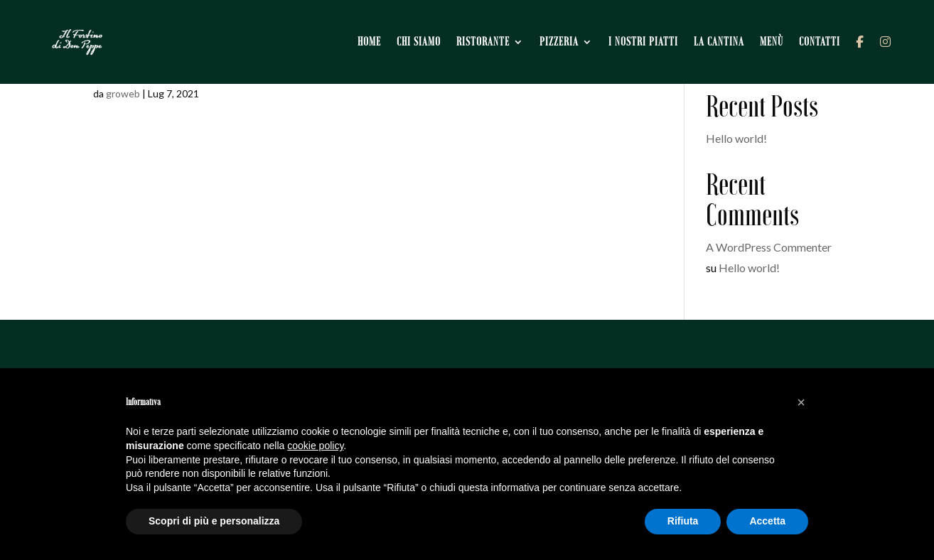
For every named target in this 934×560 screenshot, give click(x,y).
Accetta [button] (767, 521)
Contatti (825, 35)
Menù (777, 35)
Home (374, 35)
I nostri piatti (648, 35)
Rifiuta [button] (683, 521)
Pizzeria (564, 35)
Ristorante (488, 35)
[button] (801, 402)
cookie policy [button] (315, 446)
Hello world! (736, 138)
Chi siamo (424, 35)
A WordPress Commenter (769, 247)
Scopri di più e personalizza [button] (214, 521)
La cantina (724, 35)
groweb (123, 93)
